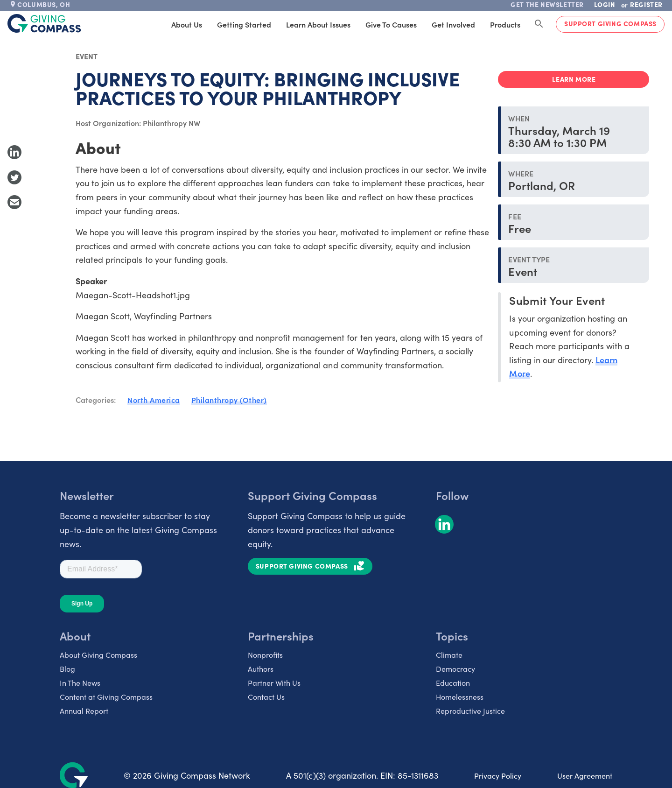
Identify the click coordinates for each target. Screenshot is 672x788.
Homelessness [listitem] (460, 697)
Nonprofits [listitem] (265, 654)
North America (154, 400)
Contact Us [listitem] (266, 697)
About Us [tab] (187, 24)
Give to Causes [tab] (391, 24)
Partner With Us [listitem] (274, 682)
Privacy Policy (498, 775)
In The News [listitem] (80, 682)
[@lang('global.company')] (44, 23)
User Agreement (585, 775)
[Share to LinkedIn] (14, 152)
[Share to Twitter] (14, 177)
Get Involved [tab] (453, 24)
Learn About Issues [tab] (318, 24)
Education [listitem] (453, 682)
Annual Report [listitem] (84, 711)
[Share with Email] (14, 202)
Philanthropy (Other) (229, 400)
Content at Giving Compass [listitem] (106, 697)
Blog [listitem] (67, 668)
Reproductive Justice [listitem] (470, 711)
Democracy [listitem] (455, 668)
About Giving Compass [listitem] (98, 654)
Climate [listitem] (449, 654)
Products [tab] (505, 24)
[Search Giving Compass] (539, 24)
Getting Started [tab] (244, 24)
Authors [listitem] (261, 668)
